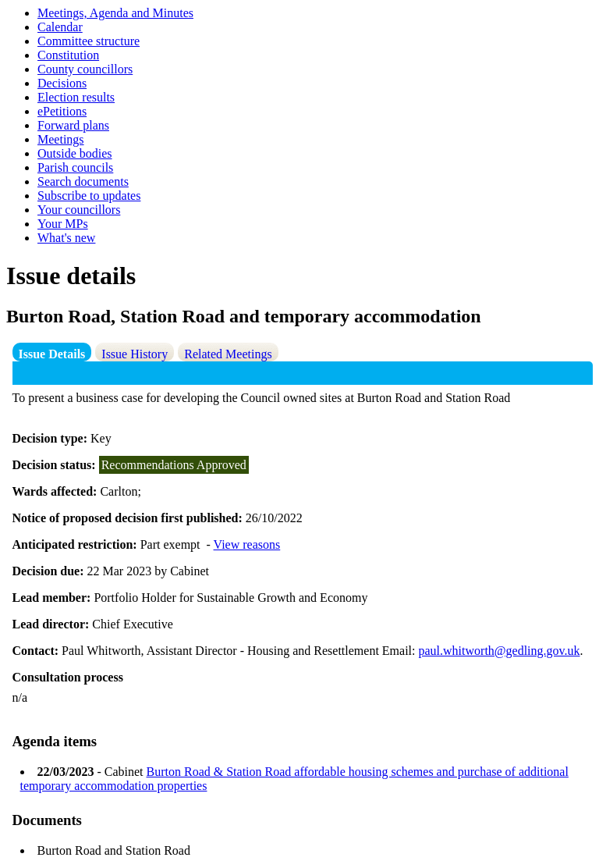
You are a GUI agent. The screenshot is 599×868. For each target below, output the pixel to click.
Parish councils (75, 167)
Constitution (68, 55)
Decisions (62, 83)
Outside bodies (75, 153)
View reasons (247, 544)
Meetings (61, 139)
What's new (66, 238)
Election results (76, 97)
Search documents (83, 181)
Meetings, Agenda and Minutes (115, 13)
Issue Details (52, 354)
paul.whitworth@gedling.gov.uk (500, 651)
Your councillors (79, 210)
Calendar (60, 27)
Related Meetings (228, 354)
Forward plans (73, 125)
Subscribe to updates (89, 196)
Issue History (135, 354)
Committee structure (89, 41)
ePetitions (62, 111)
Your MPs (63, 224)
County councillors (85, 69)
